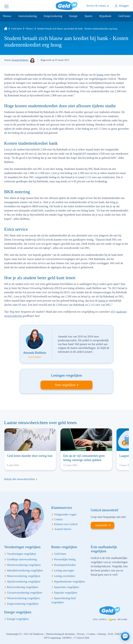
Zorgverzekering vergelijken (23, 604)
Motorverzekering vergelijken (23, 576)
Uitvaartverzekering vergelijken (25, 593)
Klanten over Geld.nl (66, 524)
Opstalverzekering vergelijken (24, 582)
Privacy (81, 634)
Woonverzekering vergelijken (23, 598)
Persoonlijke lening (65, 559)
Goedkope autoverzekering (22, 559)
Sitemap (102, 634)
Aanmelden (101, 525)
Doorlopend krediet (65, 565)
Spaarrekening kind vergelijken (63, 600)
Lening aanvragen (64, 570)
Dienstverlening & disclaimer (61, 634)
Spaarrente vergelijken (66, 587)
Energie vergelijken (18, 619)
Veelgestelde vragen (65, 514)
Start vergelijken (65, 385)
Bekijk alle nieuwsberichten (20, 479)
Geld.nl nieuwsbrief (105, 510)
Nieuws (7, 16)
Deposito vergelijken (66, 593)
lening (100, 75)
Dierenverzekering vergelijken (24, 565)
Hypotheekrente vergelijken (69, 582)
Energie (73, 16)
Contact (59, 519)
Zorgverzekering (53, 16)
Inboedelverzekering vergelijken (25, 570)
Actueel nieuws (63, 529)
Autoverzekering (28, 16)
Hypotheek (105, 16)
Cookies (91, 634)
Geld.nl (67, 6)
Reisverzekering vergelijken (23, 587)
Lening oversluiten (64, 576)
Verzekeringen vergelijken (21, 554)
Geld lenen (124, 16)
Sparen (88, 16)
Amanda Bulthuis (20, 60)
